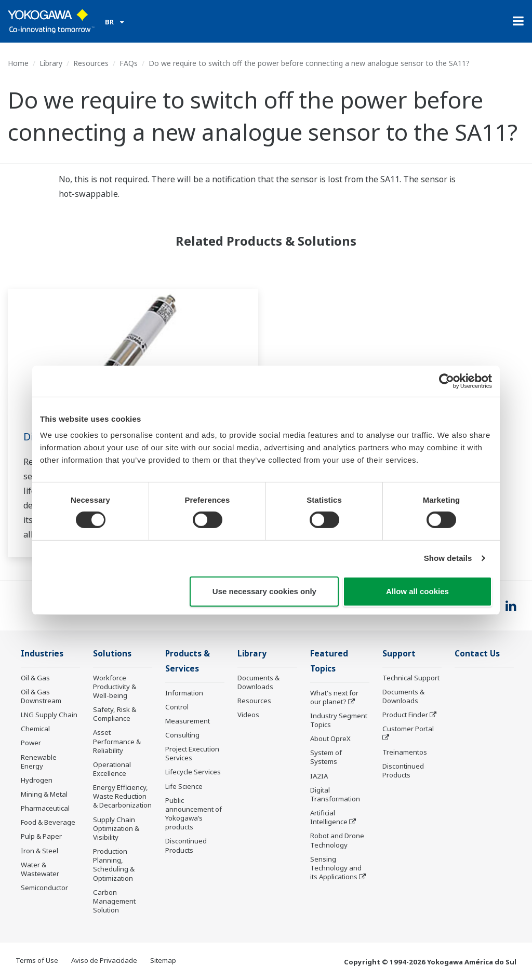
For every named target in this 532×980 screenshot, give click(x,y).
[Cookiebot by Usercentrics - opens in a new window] (447, 381)
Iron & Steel (39, 851)
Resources (91, 63)
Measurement (188, 721)
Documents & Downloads (258, 682)
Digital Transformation (335, 794)
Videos (248, 715)
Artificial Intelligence (329, 817)
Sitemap (163, 960)
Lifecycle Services (193, 772)
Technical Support (411, 678)
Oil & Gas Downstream (41, 696)
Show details (448, 558)
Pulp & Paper (41, 836)
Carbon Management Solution (114, 901)
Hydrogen (37, 780)
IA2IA (319, 776)
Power (31, 743)
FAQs (129, 63)
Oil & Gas (35, 678)
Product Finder (405, 715)
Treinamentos (405, 752)
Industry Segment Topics (339, 720)
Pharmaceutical (45, 808)
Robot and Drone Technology (337, 840)
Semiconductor (44, 888)
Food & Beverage (48, 822)
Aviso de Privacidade (104, 960)
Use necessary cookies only (264, 591)
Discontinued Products (186, 845)
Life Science (184, 786)
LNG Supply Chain (49, 715)
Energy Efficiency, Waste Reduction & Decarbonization (122, 796)
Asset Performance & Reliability (117, 741)
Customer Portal (408, 729)
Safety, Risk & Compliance (115, 714)
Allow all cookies (417, 591)
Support (399, 654)
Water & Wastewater (40, 869)
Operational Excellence (112, 769)
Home (18, 63)
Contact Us (477, 654)
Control (177, 707)
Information (184, 693)
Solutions (112, 654)
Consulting (182, 735)
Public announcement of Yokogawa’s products (194, 814)
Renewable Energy (39, 762)
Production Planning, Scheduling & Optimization (114, 864)
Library (51, 63)
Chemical (35, 729)
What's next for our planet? (334, 697)
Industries (42, 654)
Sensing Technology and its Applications (336, 868)
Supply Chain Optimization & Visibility (116, 828)
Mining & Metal (44, 794)
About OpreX (330, 739)
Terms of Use (37, 960)
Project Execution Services (192, 753)
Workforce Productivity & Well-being (115, 687)
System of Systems (326, 757)
